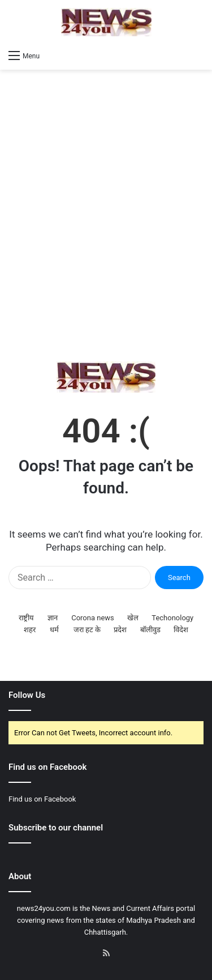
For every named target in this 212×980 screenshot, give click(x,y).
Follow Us (27, 695)
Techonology (172, 618)
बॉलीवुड (150, 630)
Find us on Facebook (42, 799)
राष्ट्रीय (26, 618)
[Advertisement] (106, 216)
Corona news (93, 618)
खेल (133, 618)
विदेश (181, 630)
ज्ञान (53, 618)
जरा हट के (87, 630)
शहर (30, 630)
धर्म (54, 630)
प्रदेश (120, 630)
